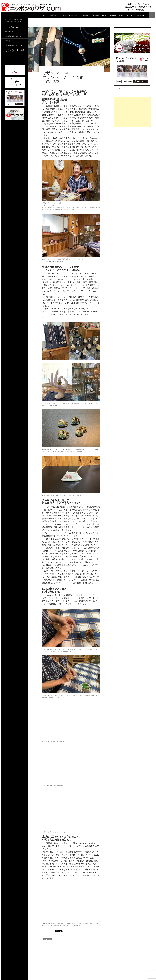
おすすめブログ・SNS (11, 27)
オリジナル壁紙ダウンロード (14, 45)
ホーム (45, 15)
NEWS (121, 15)
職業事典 (86, 15)
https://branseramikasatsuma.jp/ (52, 261)
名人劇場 (113, 15)
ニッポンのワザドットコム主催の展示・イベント (14, 51)
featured (48, 939)
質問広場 (8, 41)
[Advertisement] (132, 112)
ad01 (44, 69)
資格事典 (96, 15)
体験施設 (104, 15)
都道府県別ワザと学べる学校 (69, 15)
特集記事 (53, 15)
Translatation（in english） (136, 15)
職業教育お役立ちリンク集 (13, 36)
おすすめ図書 (9, 32)
